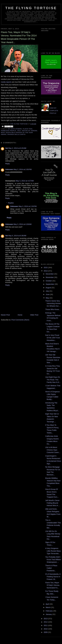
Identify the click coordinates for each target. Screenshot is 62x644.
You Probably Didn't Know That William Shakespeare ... (53, 560)
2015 (46, 267)
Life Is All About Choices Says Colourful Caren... (53, 450)
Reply (7, 164)
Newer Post (5, 315)
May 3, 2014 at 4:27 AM (25, 181)
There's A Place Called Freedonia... (51, 568)
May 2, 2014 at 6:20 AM (17, 148)
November (50, 277)
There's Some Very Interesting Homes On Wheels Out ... (53, 303)
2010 (46, 629)
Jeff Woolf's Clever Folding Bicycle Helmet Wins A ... (53, 503)
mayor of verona (30, 131)
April (48, 604)
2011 (46, 625)
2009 (46, 632)
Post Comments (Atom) (20, 320)
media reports (6, 82)
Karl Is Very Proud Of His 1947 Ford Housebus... (53, 338)
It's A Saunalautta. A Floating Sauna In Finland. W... (53, 577)
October (49, 281)
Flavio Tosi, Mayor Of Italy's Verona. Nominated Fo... (53, 585)
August (49, 288)
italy (19, 131)
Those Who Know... (53, 309)
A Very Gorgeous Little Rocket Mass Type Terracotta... (53, 551)
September (50, 284)
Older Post (34, 315)
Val (7, 148)
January (49, 614)
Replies (11, 203)
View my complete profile (54, 111)
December (50, 274)
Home (20, 315)
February (49, 611)
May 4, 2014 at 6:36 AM (17, 236)
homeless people (9, 131)
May (48, 298)
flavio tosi (28, 129)
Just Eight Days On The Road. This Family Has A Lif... (53, 380)
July (48, 291)
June (48, 294)
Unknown (9, 169)
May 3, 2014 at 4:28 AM (23, 224)
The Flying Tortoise (31, 8)
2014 (46, 271)
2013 (46, 619)
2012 (46, 622)
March (48, 607)
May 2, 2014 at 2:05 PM (23, 169)
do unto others (15, 129)
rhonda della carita (16, 134)
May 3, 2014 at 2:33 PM (28, 206)
